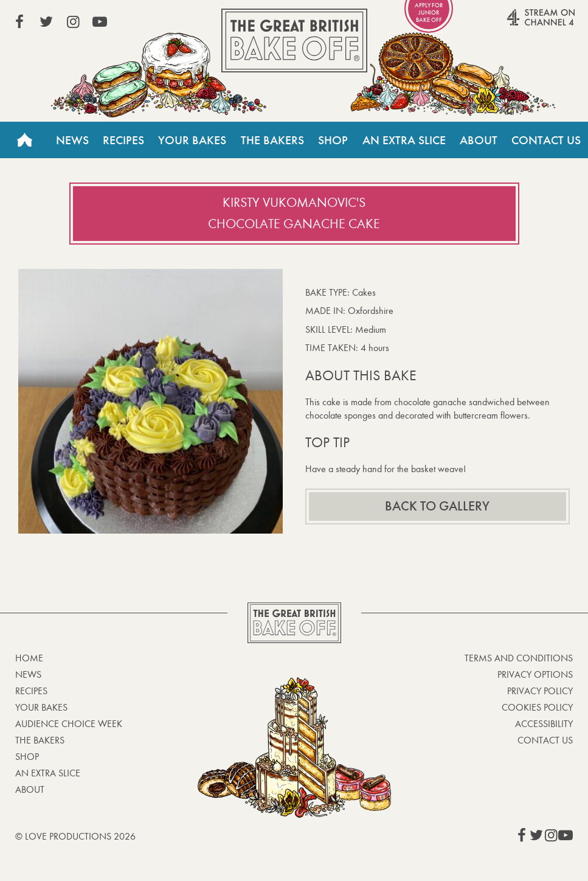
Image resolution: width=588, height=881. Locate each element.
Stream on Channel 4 (517, 24)
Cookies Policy (537, 707)
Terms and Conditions (519, 658)
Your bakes (41, 707)
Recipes (123, 140)
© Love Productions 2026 (75, 836)
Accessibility (544, 724)
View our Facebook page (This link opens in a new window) (19, 22)
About (479, 140)
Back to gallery (437, 506)
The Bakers (272, 140)
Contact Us (546, 140)
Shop (333, 140)
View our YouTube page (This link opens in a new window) (100, 22)
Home (24, 140)
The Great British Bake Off (294, 40)
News (72, 140)
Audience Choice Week (69, 724)
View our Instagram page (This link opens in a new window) (73, 22)
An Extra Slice (404, 140)
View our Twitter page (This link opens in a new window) (46, 22)
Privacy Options (535, 674)
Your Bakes (192, 140)
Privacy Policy (540, 691)
